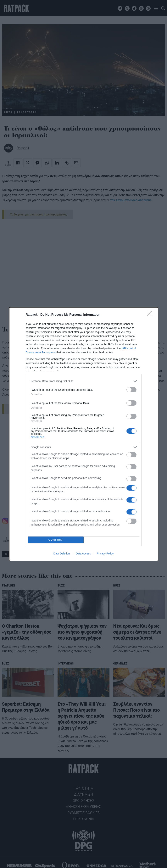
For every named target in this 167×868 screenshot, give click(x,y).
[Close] (150, 315)
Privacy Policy (105, 554)
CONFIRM (56, 540)
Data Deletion (62, 554)
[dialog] (84, 434)
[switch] (131, 390)
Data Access (83, 554)
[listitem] (84, 381)
